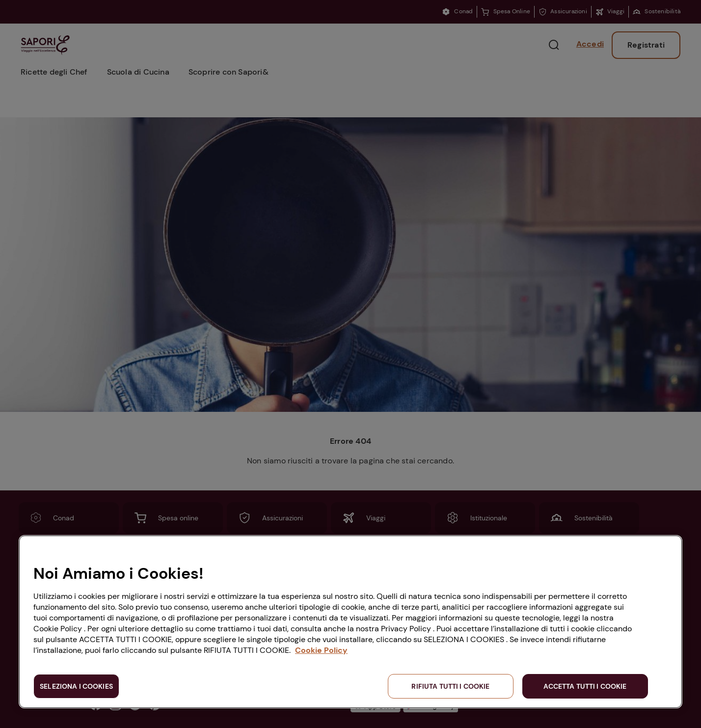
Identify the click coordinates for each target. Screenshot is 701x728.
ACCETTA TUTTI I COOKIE (585, 686)
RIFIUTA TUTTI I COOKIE (450, 686)
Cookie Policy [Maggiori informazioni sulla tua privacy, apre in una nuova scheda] (321, 650)
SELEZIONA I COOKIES (76, 686)
